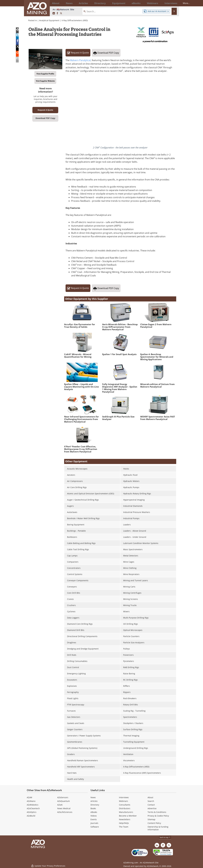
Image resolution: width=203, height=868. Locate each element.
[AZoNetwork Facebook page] (57, 13)
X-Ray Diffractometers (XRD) (75, 20)
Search (151, 801)
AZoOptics (32, 812)
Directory (94, 3)
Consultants (125, 805)
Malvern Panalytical (80, 60)
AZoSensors (63, 797)
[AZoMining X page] (61, 13)
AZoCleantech (33, 808)
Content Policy (154, 823)
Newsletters (125, 819)
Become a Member (128, 816)
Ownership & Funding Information (158, 828)
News (93, 797)
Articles (94, 801)
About (150, 797)
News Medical (64, 808)
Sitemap (151, 819)
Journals (94, 823)
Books (93, 808)
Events (94, 819)
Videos (94, 816)
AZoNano (31, 801)
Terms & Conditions (157, 812)
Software (95, 827)
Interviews (124, 797)
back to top (165, 837)
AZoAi (60, 805)
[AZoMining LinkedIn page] (54, 13)
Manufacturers (126, 812)
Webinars (123, 801)
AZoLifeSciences (65, 812)
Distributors (125, 808)
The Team (124, 827)
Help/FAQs (124, 823)
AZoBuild (31, 816)
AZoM (29, 797)
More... (172, 3)
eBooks (94, 812)
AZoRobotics (33, 805)
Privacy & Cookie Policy (158, 816)
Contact (151, 805)
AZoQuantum (64, 801)
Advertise (152, 808)
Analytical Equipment (49, 20)
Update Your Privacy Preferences (48, 864)
